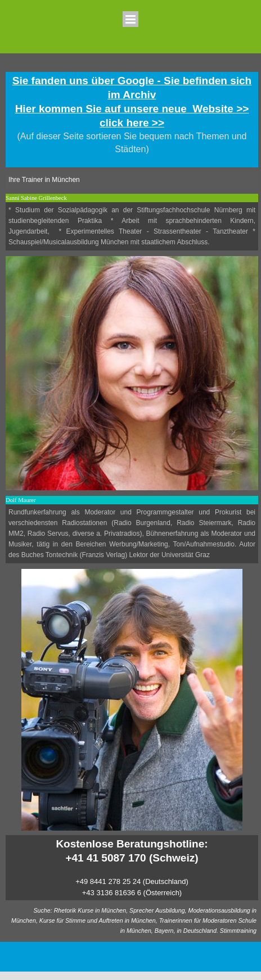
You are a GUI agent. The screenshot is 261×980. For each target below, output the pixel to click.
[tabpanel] (132, 120)
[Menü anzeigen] (130, 19)
